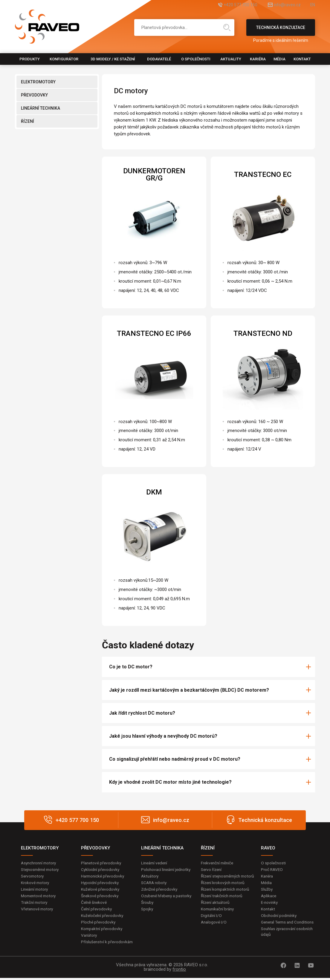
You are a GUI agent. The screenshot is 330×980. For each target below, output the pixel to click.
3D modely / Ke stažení (113, 59)
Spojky (147, 916)
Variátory (90, 937)
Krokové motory (36, 883)
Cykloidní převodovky (101, 869)
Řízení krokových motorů (224, 889)
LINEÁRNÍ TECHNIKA (41, 108)
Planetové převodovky (102, 863)
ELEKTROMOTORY (38, 82)
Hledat (227, 27)
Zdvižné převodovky (160, 890)
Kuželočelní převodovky (103, 917)
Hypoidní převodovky (100, 883)
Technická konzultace (281, 30)
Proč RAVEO (272, 869)
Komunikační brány (219, 916)
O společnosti (196, 59)
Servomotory (33, 876)
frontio (179, 971)
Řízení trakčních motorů (223, 902)
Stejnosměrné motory (42, 869)
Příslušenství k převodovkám (108, 944)
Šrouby (148, 909)
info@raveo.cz (280, 5)
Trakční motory (35, 903)
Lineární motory (36, 890)
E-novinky (270, 903)
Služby (267, 890)
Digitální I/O (212, 923)
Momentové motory (40, 897)
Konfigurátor (64, 59)
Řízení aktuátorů (216, 909)
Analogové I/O (214, 930)
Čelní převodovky (97, 910)
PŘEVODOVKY (34, 95)
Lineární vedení (155, 863)
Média (279, 59)
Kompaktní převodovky (103, 930)
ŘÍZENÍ (27, 121)
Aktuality (231, 59)
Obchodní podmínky (280, 917)
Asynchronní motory (40, 863)
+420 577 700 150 (226, 5)
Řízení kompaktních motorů (227, 896)
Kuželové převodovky (101, 890)
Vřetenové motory (38, 910)
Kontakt (302, 59)
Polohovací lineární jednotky (167, 869)
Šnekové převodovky (100, 897)
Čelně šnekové (95, 903)
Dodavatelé (159, 59)
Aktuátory (151, 876)
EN (312, 5)
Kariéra (258, 59)
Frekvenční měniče (218, 863)
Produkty (30, 59)
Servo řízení (212, 869)
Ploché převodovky (99, 924)
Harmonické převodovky (104, 876)
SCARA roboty (155, 883)
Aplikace (269, 897)
